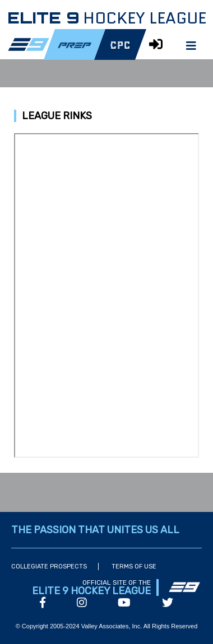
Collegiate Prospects (49, 567)
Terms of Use (134, 567)
